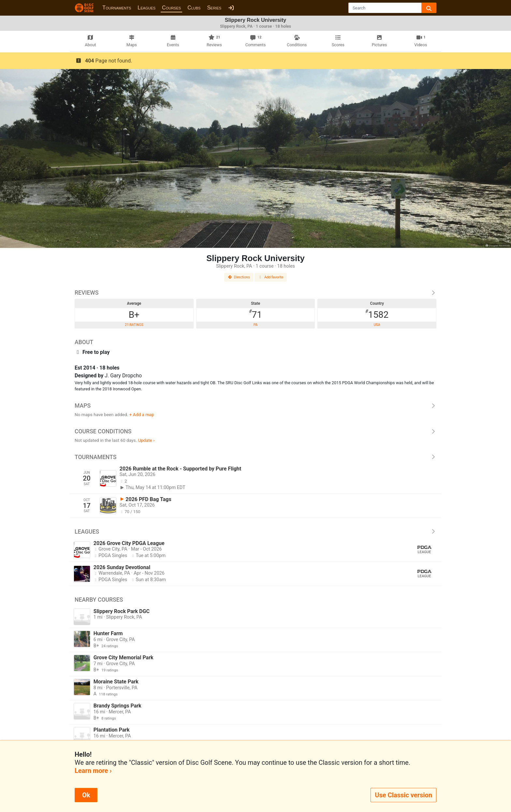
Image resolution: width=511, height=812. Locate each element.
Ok (86, 795)
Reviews (255, 293)
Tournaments (117, 8)
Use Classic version (403, 795)
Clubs (194, 8)
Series (214, 8)
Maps (255, 406)
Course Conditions (255, 431)
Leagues (146, 8)
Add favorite (271, 277)
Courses (171, 8)
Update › (146, 440)
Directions (239, 277)
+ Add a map (142, 414)
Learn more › (93, 771)
